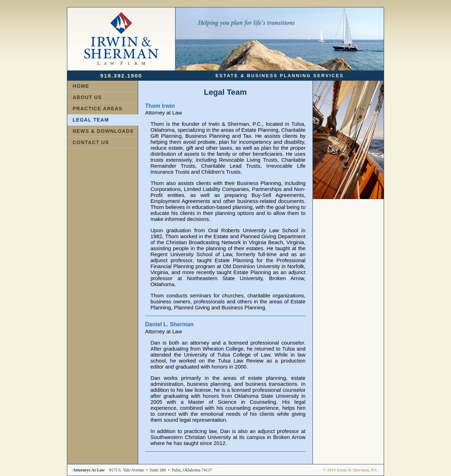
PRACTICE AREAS (98, 109)
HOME (81, 86)
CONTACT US (91, 142)
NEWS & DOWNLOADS (103, 131)
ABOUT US (87, 97)
